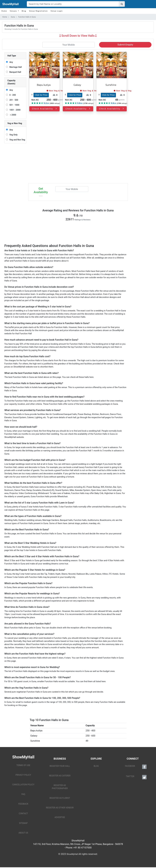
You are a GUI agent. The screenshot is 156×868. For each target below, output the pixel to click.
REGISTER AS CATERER (60, 776)
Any (11, 62)
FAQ (23, 794)
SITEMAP (23, 823)
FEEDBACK (23, 804)
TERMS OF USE (23, 765)
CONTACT (23, 814)
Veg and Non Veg (17, 140)
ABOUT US (23, 833)
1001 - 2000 (14, 110)
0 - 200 (12, 95)
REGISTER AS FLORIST (60, 798)
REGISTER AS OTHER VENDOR (60, 808)
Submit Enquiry (125, 45)
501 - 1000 (14, 105)
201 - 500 (13, 100)
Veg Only (13, 135)
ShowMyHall (10, 4)
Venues (14, 11)
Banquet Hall (15, 72)
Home (4, 11)
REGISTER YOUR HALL (60, 766)
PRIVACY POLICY (23, 775)
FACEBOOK (136, 767)
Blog (24, 11)
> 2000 (12, 115)
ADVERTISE (60, 817)
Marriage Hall (15, 67)
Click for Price (41, 95)
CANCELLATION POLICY (23, 785)
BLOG (96, 766)
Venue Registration (38, 11)
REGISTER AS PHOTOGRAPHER (60, 787)
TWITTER (136, 777)
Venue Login (57, 11)
